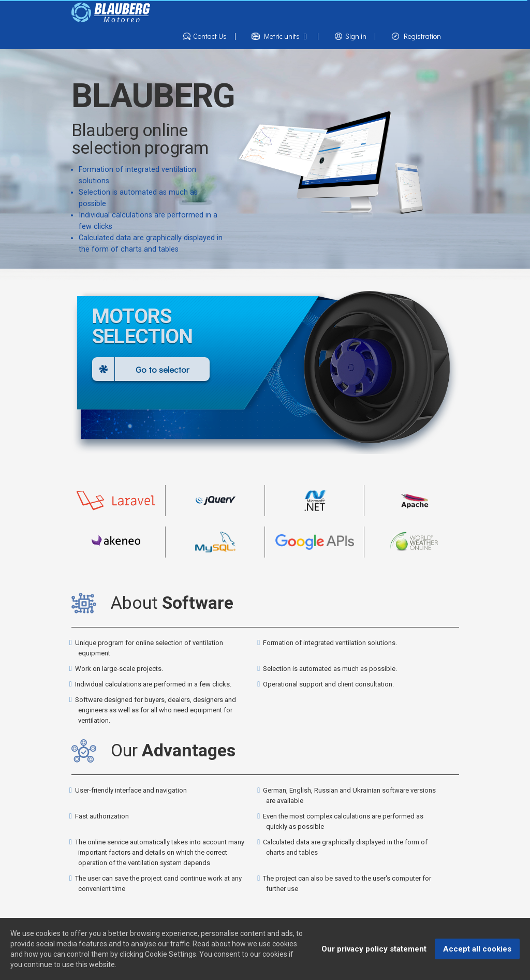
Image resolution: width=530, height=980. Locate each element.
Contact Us (210, 36)
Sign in (355, 36)
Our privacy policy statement (374, 949)
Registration (416, 36)
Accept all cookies (477, 949)
